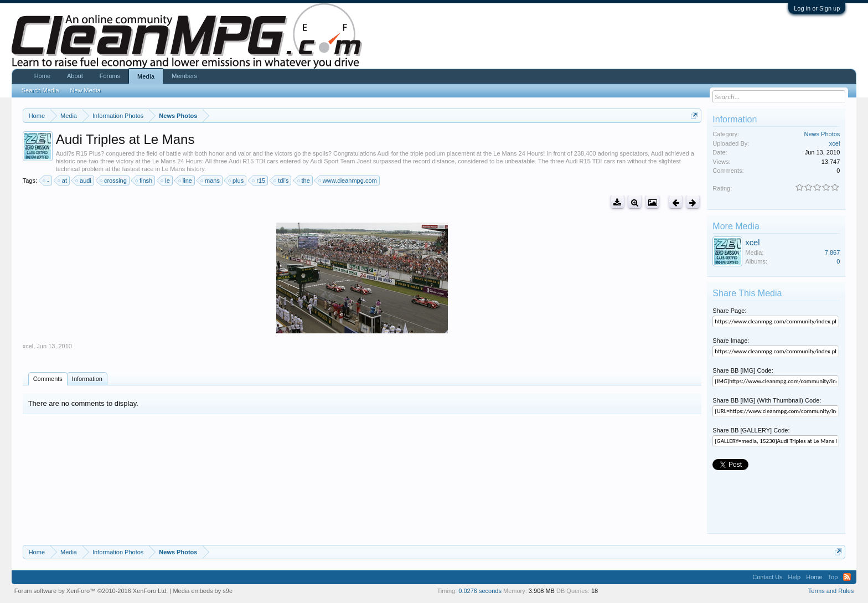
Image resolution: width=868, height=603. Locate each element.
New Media (86, 90)
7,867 (833, 252)
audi (84, 181)
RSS (847, 577)
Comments (48, 379)
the (304, 181)
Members (184, 76)
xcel (28, 346)
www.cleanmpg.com (348, 181)
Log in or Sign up (817, 8)
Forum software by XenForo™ (91, 591)
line (186, 181)
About (75, 76)
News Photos (822, 134)
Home (42, 76)
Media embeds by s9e (203, 591)
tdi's (281, 181)
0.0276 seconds (480, 591)
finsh (144, 181)
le (166, 181)
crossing (114, 181)
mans (211, 181)
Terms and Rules (831, 591)
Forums (110, 76)
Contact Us (767, 577)
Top (833, 577)
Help (795, 577)
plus (236, 181)
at (63, 181)
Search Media (40, 90)
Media (146, 76)
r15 (259, 181)
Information (87, 379)
